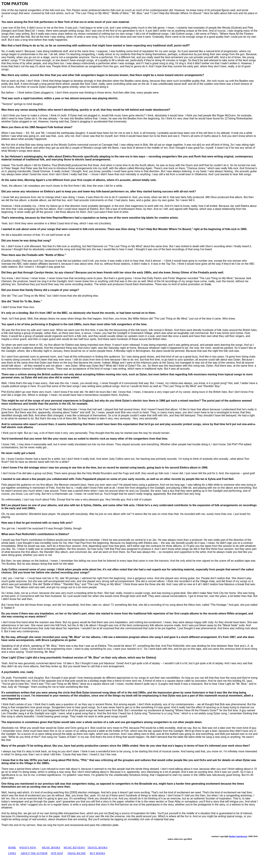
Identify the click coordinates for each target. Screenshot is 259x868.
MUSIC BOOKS (51, 848)
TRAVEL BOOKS (97, 848)
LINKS (12, 853)
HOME (12, 848)
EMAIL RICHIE (77, 853)
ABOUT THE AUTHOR (34, 853)
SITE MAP (57, 853)
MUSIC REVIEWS (74, 848)
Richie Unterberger (238, 836)
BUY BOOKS (97, 853)
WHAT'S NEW (28, 848)
